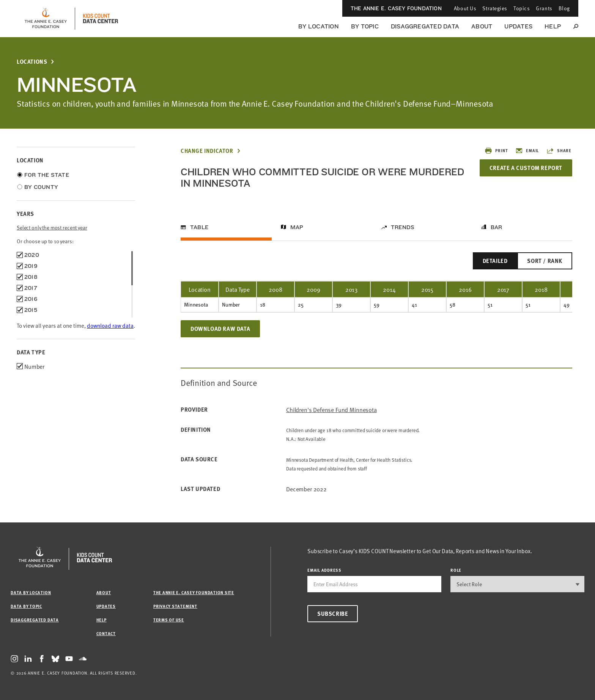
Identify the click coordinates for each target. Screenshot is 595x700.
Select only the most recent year (52, 227)
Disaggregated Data (425, 26)
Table (199, 227)
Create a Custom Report (526, 168)
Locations (32, 62)
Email (527, 151)
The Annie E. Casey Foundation (396, 8)
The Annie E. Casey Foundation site (194, 592)
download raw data (110, 325)
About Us (465, 8)
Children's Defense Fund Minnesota (331, 410)
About (482, 26)
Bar (497, 227)
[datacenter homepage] (101, 19)
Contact (106, 633)
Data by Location (31, 592)
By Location (319, 26)
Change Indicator (207, 151)
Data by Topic (26, 606)
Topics (522, 8)
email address (324, 570)
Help (553, 26)
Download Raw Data (220, 329)
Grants (544, 8)
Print (496, 151)
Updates (518, 26)
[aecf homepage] (46, 19)
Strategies (495, 8)
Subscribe (333, 613)
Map (297, 227)
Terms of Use (169, 620)
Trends (403, 227)
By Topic (365, 26)
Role (456, 570)
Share (559, 151)
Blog (564, 8)
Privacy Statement (175, 606)
